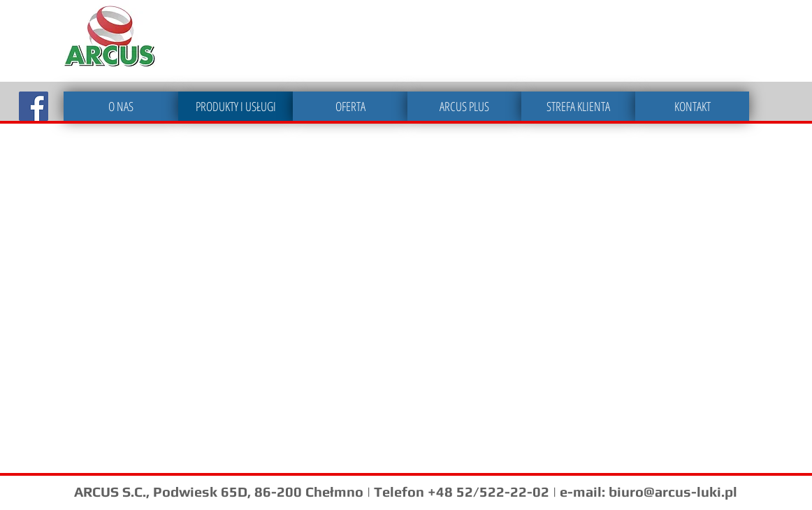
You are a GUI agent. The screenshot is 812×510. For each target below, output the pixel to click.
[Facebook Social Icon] (34, 106)
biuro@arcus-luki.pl (673, 491)
